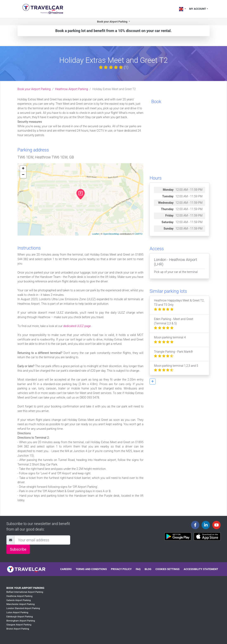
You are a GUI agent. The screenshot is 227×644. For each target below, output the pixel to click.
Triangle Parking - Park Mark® (173, 354)
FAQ (138, 569)
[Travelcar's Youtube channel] (216, 525)
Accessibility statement (201, 569)
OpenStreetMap (111, 234)
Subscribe (18, 549)
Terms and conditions (91, 569)
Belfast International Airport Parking (25, 592)
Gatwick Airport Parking (19, 600)
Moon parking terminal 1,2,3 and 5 (176, 368)
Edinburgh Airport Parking (20, 617)
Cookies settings (168, 569)
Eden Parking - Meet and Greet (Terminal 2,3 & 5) (174, 324)
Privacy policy (121, 569)
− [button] (23, 175)
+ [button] (23, 169)
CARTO (138, 234)
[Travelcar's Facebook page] (195, 525)
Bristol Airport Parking (18, 629)
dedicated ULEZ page (77, 326)
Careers (66, 569)
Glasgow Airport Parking (19, 625)
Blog (148, 569)
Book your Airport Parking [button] (113, 22)
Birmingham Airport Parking (21, 621)
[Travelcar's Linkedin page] (206, 525)
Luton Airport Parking (17, 612)
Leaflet (96, 234)
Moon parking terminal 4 (170, 340)
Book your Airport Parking (34, 89)
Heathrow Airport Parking (72, 89)
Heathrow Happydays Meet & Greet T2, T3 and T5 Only (179, 305)
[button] (153, 382)
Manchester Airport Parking (21, 604)
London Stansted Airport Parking (23, 608)
